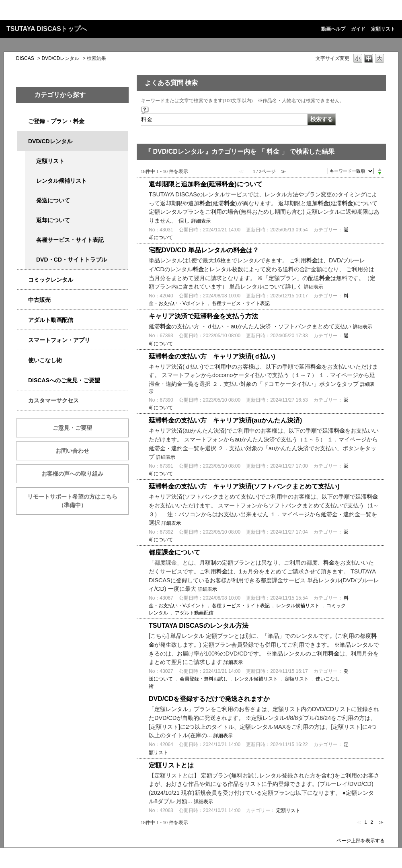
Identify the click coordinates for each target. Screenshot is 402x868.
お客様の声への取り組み (72, 474)
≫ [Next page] (381, 822)
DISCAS (25, 58)
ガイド (358, 29)
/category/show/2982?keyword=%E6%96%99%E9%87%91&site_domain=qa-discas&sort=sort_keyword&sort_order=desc (23, 340)
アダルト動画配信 (51, 320)
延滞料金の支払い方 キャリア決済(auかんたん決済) (225, 420)
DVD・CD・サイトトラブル (72, 260)
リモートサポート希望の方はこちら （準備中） (78, 501)
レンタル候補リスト (62, 181)
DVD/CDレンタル (60, 58)
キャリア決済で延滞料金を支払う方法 (203, 316)
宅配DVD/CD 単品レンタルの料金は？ (204, 250)
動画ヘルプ (333, 29)
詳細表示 (201, 221)
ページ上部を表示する (361, 840)
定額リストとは (171, 765)
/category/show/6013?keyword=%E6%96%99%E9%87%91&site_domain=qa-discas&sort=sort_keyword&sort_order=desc (23, 300)
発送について (53, 200)
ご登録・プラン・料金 (56, 121)
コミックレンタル (51, 280)
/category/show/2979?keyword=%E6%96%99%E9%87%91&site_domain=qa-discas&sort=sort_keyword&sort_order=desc (23, 121)
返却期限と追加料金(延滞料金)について (206, 184)
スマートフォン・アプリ (59, 340)
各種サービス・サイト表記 (70, 240)
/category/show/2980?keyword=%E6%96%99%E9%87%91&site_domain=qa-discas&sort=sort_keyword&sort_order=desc (23, 141)
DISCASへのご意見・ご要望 (64, 380)
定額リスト (383, 29)
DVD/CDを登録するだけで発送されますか (209, 699)
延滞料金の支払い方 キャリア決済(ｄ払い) (212, 356)
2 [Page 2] (372, 822)
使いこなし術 (45, 360)
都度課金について (174, 552)
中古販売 (39, 300)
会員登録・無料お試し (204, 679)
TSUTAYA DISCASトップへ (47, 29)
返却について (53, 220)
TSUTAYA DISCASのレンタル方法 (199, 626)
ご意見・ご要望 (72, 428)
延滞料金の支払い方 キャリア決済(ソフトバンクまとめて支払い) (244, 486)
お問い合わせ (72, 451)
